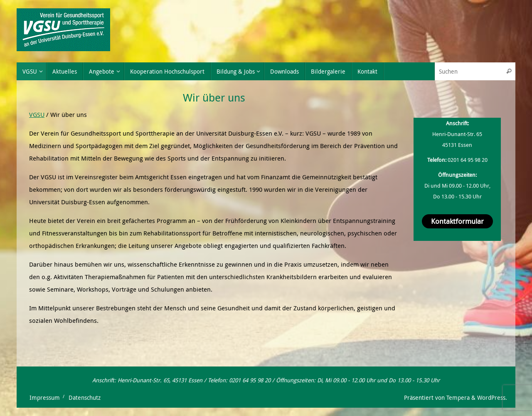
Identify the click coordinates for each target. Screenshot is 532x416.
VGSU (37, 114)
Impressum (45, 398)
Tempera (458, 398)
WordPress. (492, 398)
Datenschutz (85, 398)
